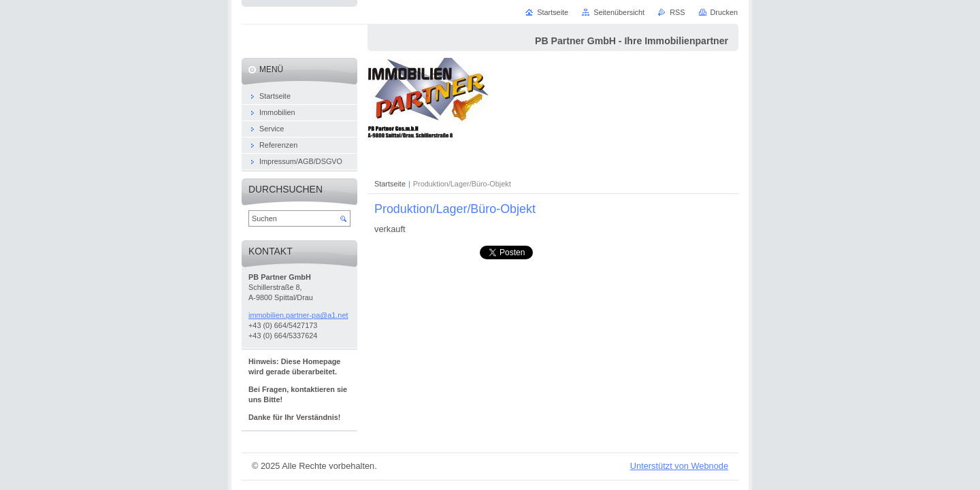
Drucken (724, 12)
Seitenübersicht (619, 12)
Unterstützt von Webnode (679, 466)
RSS (677, 12)
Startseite (390, 184)
